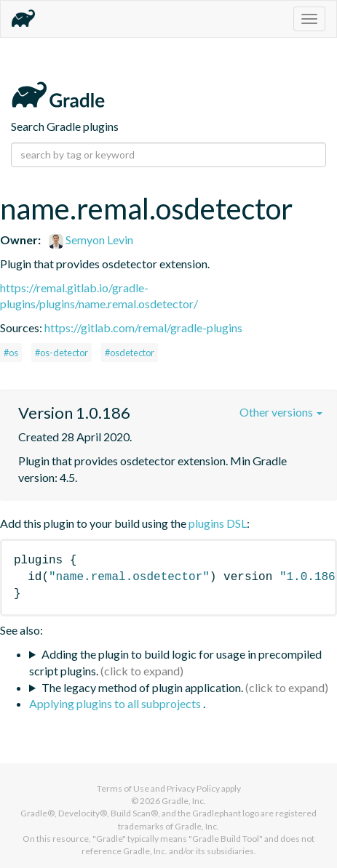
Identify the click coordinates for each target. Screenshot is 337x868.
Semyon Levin (91, 240)
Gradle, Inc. (184, 801)
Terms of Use (123, 788)
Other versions (281, 412)
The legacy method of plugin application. (142, 687)
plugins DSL (218, 523)
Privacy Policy (193, 788)
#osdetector (130, 353)
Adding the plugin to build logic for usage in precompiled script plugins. (175, 662)
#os (11, 353)
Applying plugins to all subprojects (116, 703)
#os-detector (62, 353)
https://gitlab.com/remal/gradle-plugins (143, 327)
